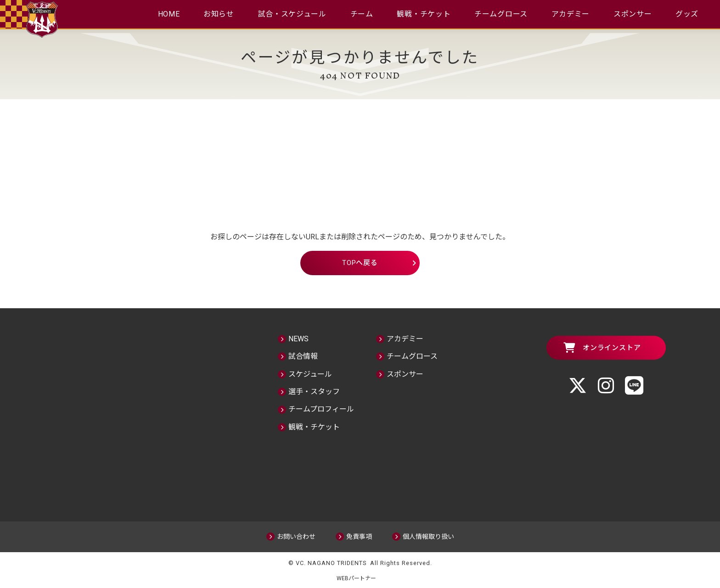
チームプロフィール (321, 409)
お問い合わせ (296, 536)
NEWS (298, 338)
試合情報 (303, 356)
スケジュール (310, 373)
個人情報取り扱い (428, 536)
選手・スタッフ (314, 391)
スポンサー (634, 14)
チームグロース (501, 14)
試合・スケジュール (292, 14)
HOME (168, 14)
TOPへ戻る (360, 262)
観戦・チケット (424, 14)
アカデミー (571, 14)
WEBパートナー (360, 577)
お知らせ (218, 14)
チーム (362, 14)
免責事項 (359, 536)
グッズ (688, 14)
